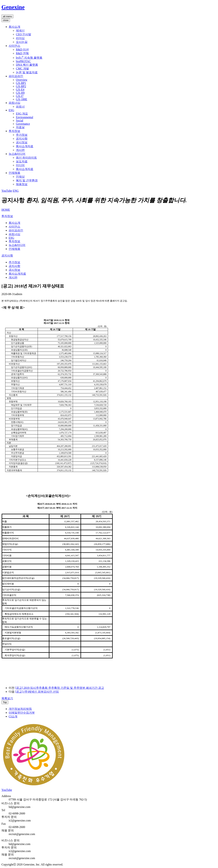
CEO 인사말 (24, 34)
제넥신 (20, 31)
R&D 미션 (22, 50)
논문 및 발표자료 (27, 72)
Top (5, 702)
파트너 (20, 107)
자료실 (20, 127)
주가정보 (22, 135)
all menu (7, 16)
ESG (11, 110)
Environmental (25, 117)
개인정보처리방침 (20, 709)
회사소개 (14, 27)
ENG (16, 191)
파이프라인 (16, 76)
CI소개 (13, 716)
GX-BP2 (21, 86)
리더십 (20, 38)
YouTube (7, 191)
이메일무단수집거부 (22, 713)
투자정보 (14, 131)
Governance (23, 124)
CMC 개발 (22, 69)
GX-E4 (20, 90)
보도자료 (22, 161)
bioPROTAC (23, 61)
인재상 (20, 177)
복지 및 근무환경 (27, 180)
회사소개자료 (25, 146)
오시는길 (22, 42)
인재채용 (14, 173)
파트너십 (14, 103)
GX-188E (22, 99)
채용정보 (22, 184)
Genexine (13, 7)
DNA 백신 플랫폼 (27, 65)
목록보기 (7, 698)
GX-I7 (20, 96)
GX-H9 (20, 93)
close (6, 20)
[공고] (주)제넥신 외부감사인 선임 (37, 692)
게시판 (20, 150)
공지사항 (22, 139)
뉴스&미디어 (17, 154)
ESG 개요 (22, 114)
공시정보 (22, 142)
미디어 (20, 165)
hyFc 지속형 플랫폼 (29, 58)
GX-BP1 (21, 83)
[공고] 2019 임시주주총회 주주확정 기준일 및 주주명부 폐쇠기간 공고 (60, 688)
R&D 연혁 (22, 53)
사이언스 (14, 46)
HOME (6, 210)
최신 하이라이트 (26, 158)
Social (20, 120)
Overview (22, 80)
